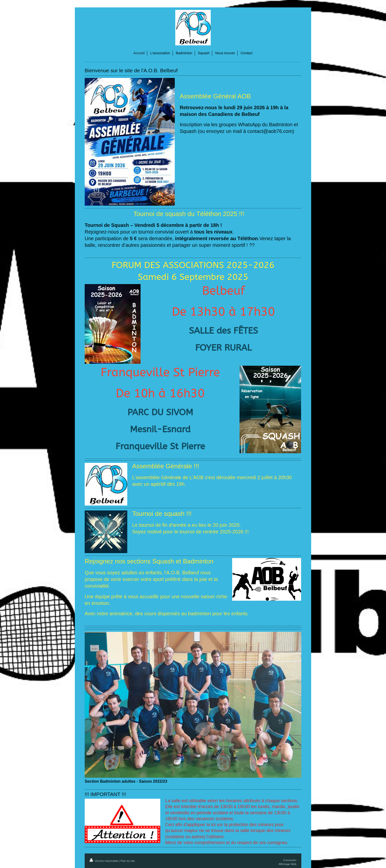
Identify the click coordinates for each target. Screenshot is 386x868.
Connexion (290, 860)
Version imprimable (104, 861)
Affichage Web (288, 864)
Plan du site (128, 861)
